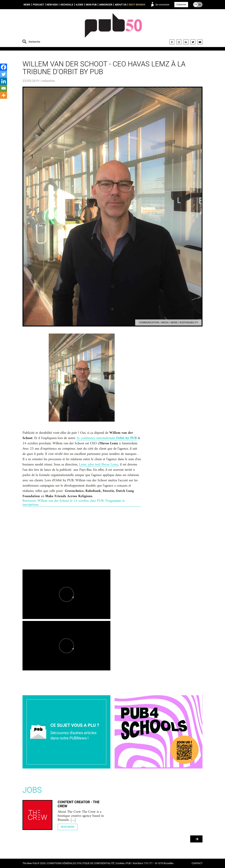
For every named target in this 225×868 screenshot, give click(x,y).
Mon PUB (91, 5)
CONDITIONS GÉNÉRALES (61, 863)
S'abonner (181, 4)
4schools (67, 5)
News (27, 5)
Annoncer (106, 5)
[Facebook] (4, 67)
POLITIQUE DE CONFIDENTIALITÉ (96, 863)
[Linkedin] (4, 81)
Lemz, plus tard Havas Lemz (99, 465)
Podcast (38, 5)
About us (121, 5)
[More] (4, 95)
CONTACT (197, 863)
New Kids (52, 5)
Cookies (120, 863)
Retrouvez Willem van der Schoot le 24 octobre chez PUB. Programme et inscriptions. (74, 503)
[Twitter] (4, 74)
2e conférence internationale (107, 438)
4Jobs (79, 5)
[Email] (4, 88)
